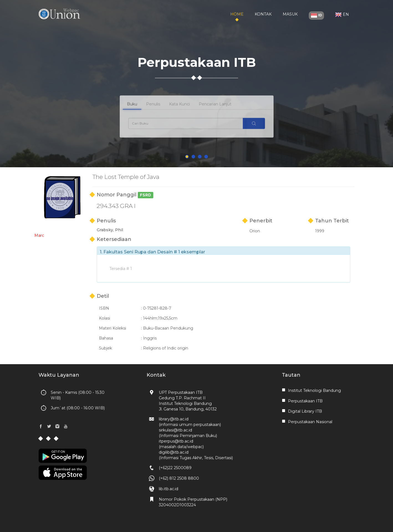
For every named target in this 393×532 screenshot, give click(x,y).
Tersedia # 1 (121, 269)
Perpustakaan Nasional (310, 422)
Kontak (263, 14)
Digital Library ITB (305, 411)
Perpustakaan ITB (305, 401)
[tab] (224, 251)
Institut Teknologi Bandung (314, 390)
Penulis (153, 108)
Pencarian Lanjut (215, 108)
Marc (39, 235)
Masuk (290, 14)
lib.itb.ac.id (169, 489)
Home (237, 14)
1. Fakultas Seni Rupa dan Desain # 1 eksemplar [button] (152, 252)
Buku (132, 108)
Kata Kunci (179, 108)
